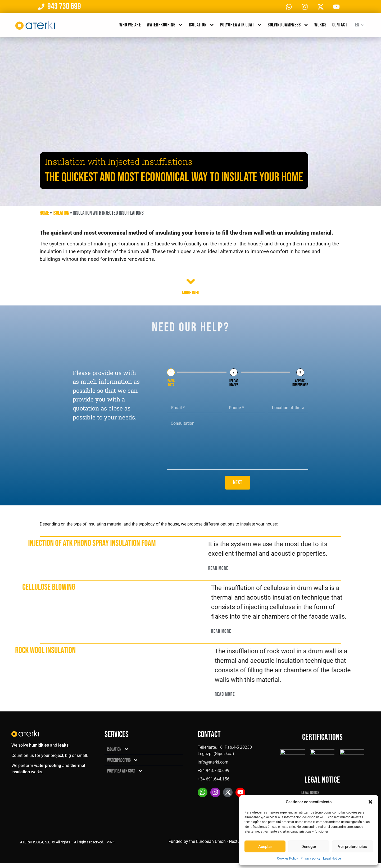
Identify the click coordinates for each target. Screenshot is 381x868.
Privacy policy (310, 858)
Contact (340, 25)
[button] (370, 802)
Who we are (130, 25)
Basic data (171, 383)
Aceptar (265, 847)
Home (44, 213)
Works (320, 25)
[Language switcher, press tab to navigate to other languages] (359, 25)
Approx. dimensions (300, 383)
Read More (238, 568)
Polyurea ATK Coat (241, 25)
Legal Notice (332, 858)
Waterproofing (165, 25)
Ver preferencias (352, 847)
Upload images (234, 383)
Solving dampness (288, 25)
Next (238, 483)
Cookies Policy (287, 858)
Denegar (309, 847)
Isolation (202, 25)
